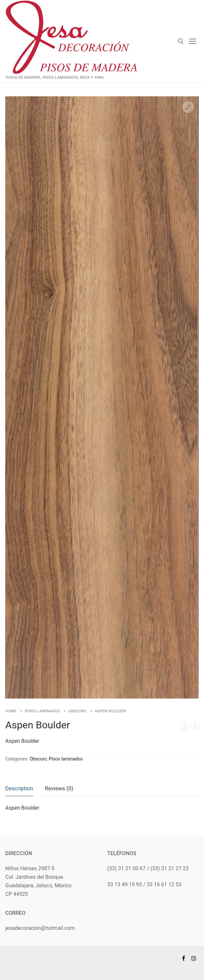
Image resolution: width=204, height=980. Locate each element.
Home (11, 711)
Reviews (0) (59, 788)
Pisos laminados (43, 711)
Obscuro (77, 711)
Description (19, 788)
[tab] (19, 789)
